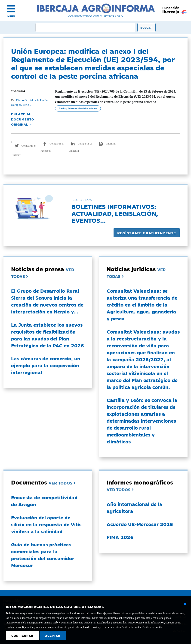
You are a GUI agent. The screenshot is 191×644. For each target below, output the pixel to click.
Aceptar (53, 635)
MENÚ (11, 16)
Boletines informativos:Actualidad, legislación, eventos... (115, 213)
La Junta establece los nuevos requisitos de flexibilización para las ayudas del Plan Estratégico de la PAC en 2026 (48, 335)
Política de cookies (153, 627)
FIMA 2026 (120, 537)
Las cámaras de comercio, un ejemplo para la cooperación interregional (46, 365)
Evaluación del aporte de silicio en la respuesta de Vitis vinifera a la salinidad (46, 524)
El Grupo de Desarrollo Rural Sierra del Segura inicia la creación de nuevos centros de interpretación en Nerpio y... (47, 301)
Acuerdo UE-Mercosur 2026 (140, 524)
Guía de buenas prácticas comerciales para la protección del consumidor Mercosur (43, 555)
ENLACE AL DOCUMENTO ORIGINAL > (23, 119)
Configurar (22, 635)
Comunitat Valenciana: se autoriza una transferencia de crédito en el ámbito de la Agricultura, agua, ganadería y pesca (142, 304)
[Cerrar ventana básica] (185, 604)
